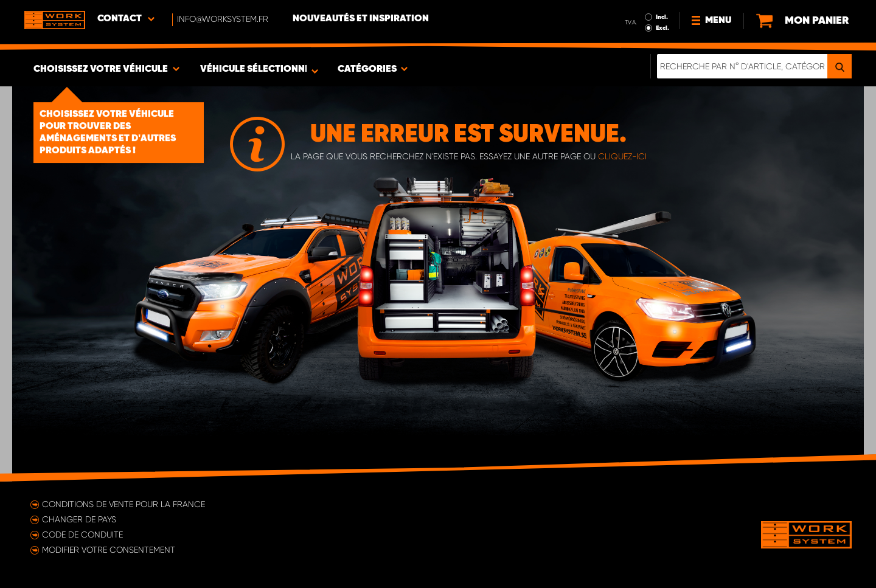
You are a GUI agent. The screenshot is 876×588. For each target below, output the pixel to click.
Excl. (662, 28)
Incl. (662, 17)
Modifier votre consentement (109, 550)
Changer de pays (79, 519)
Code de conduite (82, 534)
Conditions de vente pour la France (123, 504)
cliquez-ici (622, 156)
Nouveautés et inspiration (361, 19)
